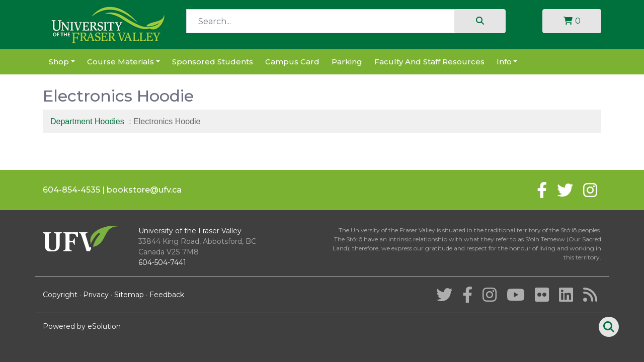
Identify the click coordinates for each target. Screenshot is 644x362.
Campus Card (292, 62)
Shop (59, 62)
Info (504, 62)
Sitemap (129, 295)
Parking (347, 62)
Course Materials (120, 62)
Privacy (96, 295)
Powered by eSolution (82, 326)
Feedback (167, 295)
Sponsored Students (213, 62)
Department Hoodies (87, 121)
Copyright (60, 295)
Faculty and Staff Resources (429, 62)
